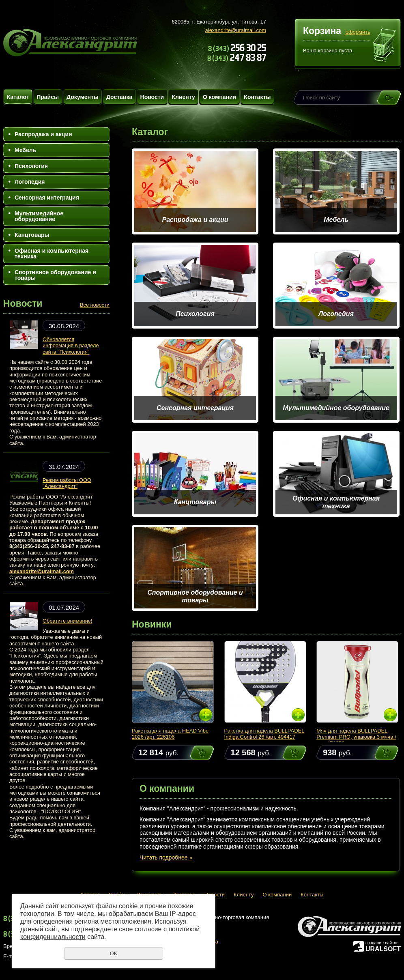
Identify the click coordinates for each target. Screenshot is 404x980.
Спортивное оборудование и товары (55, 275)
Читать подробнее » (166, 857)
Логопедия (30, 182)
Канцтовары (32, 235)
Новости (152, 97)
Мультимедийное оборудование (39, 216)
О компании (219, 97)
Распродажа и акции (43, 134)
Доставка (119, 97)
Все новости (95, 305)
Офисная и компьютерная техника (52, 254)
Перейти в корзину (385, 46)
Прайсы (48, 97)
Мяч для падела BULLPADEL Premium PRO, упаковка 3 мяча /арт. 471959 (356, 737)
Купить (194, 753)
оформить (358, 32)
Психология (31, 166)
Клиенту (183, 97)
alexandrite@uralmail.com (236, 30)
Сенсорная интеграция (47, 198)
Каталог (18, 97)
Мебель (25, 150)
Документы (83, 97)
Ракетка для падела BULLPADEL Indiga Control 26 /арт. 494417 (264, 734)
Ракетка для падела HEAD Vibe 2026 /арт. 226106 (170, 734)
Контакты (257, 97)
